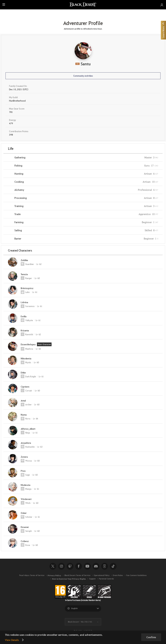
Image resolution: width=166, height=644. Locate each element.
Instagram (61, 566)
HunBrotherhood (17, 101)
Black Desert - (80, 622)
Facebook (79, 566)
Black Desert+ (105, 566)
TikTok (113, 566)
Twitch (70, 566)
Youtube (87, 566)
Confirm (151, 637)
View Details (12, 640)
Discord (96, 566)
